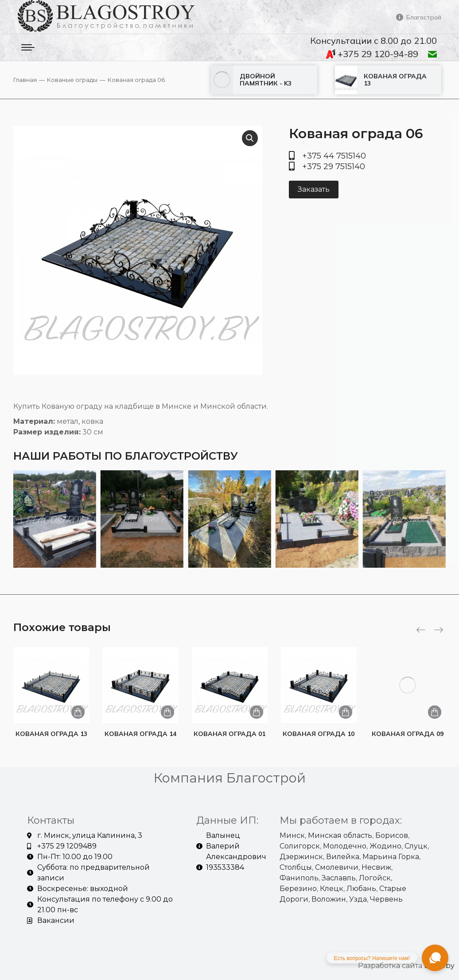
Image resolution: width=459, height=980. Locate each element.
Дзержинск (301, 857)
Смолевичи (337, 867)
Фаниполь (299, 878)
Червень (386, 899)
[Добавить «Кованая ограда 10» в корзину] (346, 712)
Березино (298, 889)
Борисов (392, 835)
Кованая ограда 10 (319, 734)
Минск (292, 835)
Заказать (314, 189)
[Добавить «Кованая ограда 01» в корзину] (257, 712)
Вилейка (343, 857)
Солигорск (300, 846)
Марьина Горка (391, 857)
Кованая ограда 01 (229, 734)
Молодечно (345, 846)
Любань (361, 889)
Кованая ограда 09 (408, 734)
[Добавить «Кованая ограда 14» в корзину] (167, 712)
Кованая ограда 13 (51, 734)
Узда (358, 899)
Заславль (339, 878)
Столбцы (296, 867)
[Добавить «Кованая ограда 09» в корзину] (435, 712)
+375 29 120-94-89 (372, 54)
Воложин (329, 899)
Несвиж (376, 867)
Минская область (340, 835)
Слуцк (416, 846)
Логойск (375, 878)
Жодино (385, 846)
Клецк (332, 889)
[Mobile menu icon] (28, 47)
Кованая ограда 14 (140, 734)
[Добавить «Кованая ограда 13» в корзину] (78, 712)
